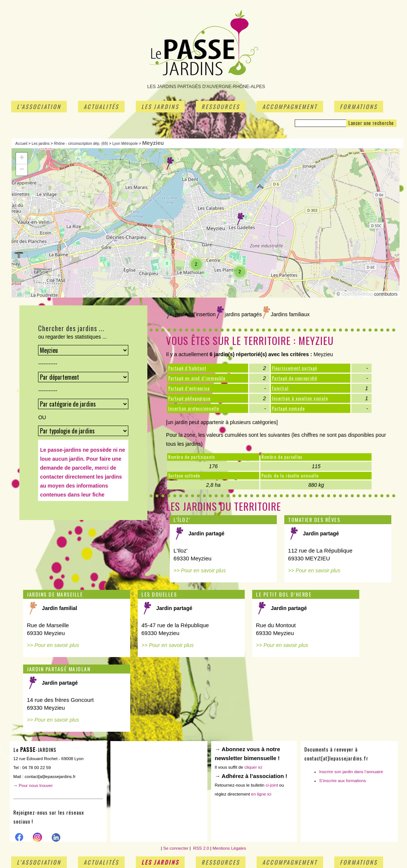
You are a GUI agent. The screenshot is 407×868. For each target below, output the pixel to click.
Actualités (101, 106)
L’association (39, 106)
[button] (170, 164)
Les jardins (160, 106)
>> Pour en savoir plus (200, 570)
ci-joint (272, 785)
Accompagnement (290, 106)
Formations (359, 106)
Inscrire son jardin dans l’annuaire (351, 772)
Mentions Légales (229, 848)
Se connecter (176, 848)
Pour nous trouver (36, 785)
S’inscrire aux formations (343, 781)
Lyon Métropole (125, 144)
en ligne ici (261, 794)
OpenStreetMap (357, 294)
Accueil (21, 144)
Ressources (221, 106)
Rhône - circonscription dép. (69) (81, 144)
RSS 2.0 (200, 848)
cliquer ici (253, 767)
